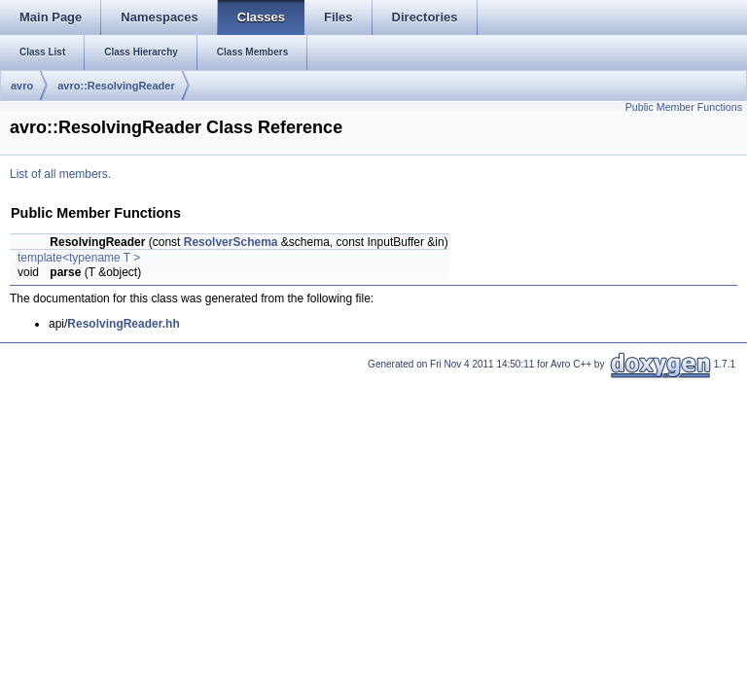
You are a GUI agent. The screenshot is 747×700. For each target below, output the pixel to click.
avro (22, 86)
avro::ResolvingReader (116, 86)
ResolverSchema (231, 242)
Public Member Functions (684, 107)
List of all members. (60, 174)
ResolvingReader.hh (123, 324)
